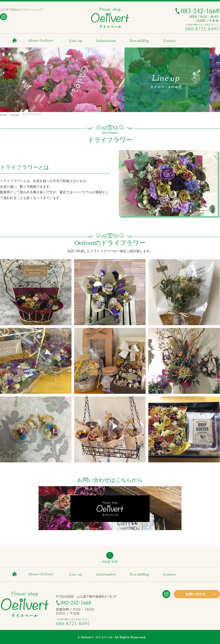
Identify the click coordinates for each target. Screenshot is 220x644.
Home (4, 114)
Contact (171, 40)
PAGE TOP (110, 557)
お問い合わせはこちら (110, 508)
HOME (15, 40)
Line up (76, 40)
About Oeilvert (41, 40)
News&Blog (139, 40)
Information (106, 40)
